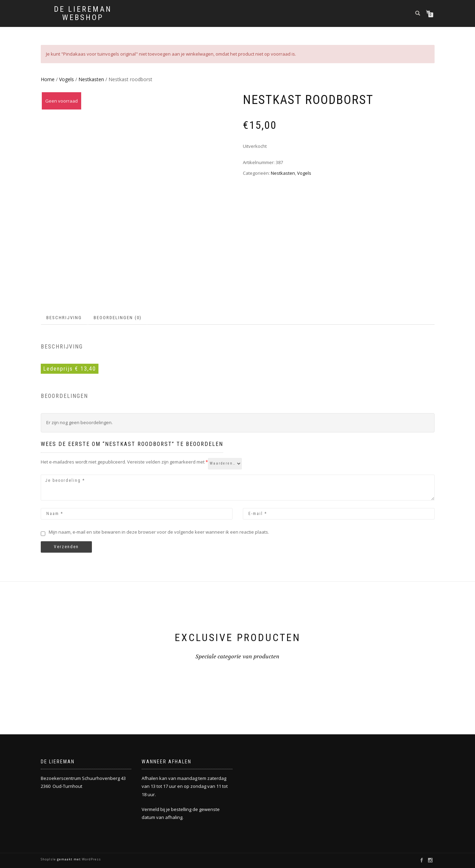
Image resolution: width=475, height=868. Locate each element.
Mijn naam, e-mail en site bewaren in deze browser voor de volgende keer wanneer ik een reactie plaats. (159, 532)
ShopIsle (49, 859)
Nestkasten (91, 79)
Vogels (66, 79)
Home (48, 79)
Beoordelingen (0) (118, 318)
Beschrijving (64, 318)
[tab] (64, 318)
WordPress (91, 859)
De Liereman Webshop (83, 13)
